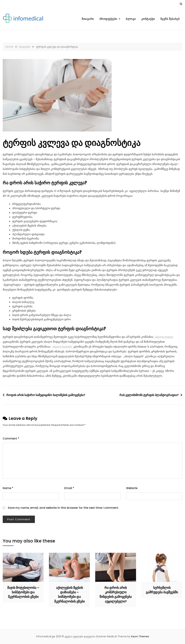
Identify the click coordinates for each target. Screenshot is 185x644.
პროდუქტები (108, 19)
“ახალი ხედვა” (164, 337)
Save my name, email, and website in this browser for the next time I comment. (63, 508)
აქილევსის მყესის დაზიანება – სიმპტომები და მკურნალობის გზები (69, 594)
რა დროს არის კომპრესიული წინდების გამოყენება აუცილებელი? (116, 594)
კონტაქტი (148, 19)
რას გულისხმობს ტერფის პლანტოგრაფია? (149, 395)
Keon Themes (140, 636)
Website (132, 488)
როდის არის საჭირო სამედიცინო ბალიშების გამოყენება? (46, 395)
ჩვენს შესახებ (170, 19)
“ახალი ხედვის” (62, 347)
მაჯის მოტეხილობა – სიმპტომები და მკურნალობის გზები (23, 592)
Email (69, 488)
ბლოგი (131, 19)
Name (8, 488)
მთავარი (88, 19)
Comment (11, 439)
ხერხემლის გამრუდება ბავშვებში (162, 590)
